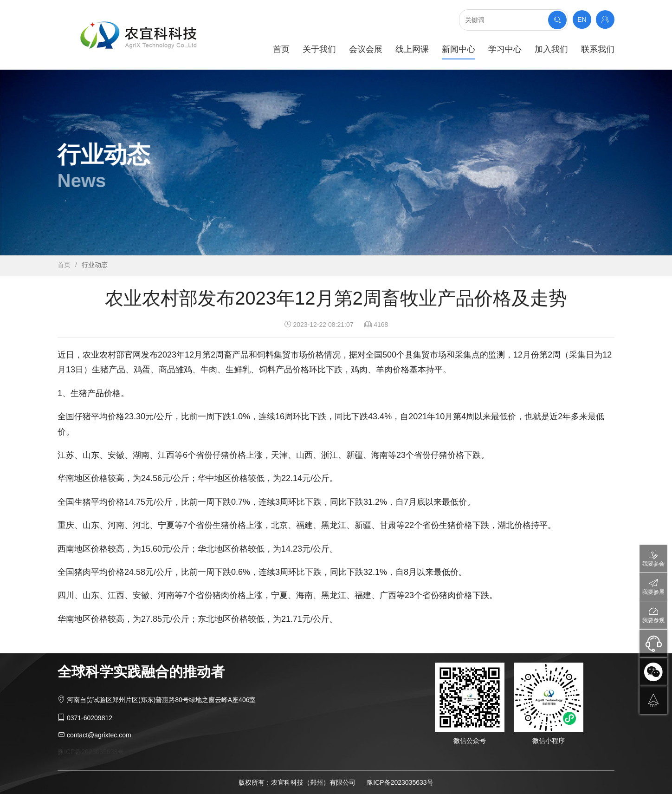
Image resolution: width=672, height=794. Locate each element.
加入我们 (551, 49)
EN (582, 20)
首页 (281, 49)
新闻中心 (459, 49)
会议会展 (366, 49)
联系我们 (598, 49)
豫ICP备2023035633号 (91, 752)
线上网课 (412, 49)
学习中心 (505, 49)
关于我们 (319, 49)
